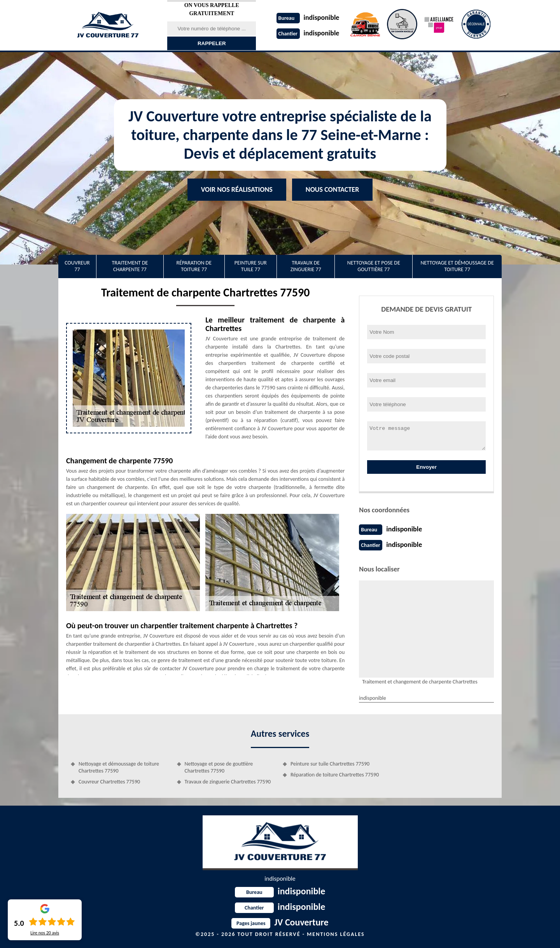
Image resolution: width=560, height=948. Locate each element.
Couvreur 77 (77, 266)
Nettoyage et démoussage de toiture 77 (457, 266)
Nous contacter (332, 189)
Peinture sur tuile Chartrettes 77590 (330, 764)
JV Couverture (280, 922)
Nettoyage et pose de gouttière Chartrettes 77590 (219, 767)
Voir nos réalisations (237, 189)
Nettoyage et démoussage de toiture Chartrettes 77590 (119, 767)
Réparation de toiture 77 (194, 266)
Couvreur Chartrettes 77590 (109, 782)
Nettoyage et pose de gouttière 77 (374, 266)
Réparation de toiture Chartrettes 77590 (335, 775)
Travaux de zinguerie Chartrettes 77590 (228, 782)
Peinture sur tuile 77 (251, 266)
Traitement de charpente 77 (130, 266)
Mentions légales (336, 934)
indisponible (308, 18)
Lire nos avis (45, 933)
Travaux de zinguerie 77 (306, 266)
